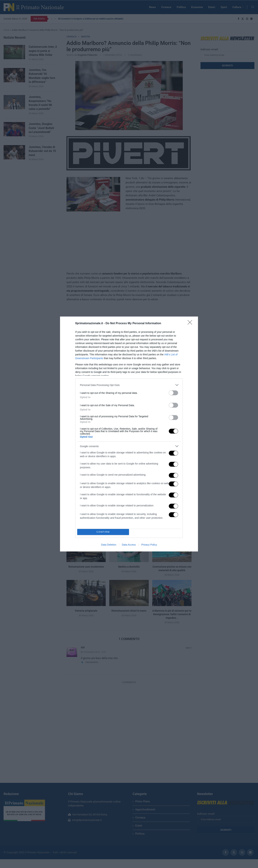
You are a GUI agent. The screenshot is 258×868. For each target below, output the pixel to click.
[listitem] (129, 385)
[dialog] (129, 434)
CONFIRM (103, 532)
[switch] (173, 393)
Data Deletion (109, 545)
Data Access (129, 545)
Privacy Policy (149, 545)
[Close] (191, 324)
